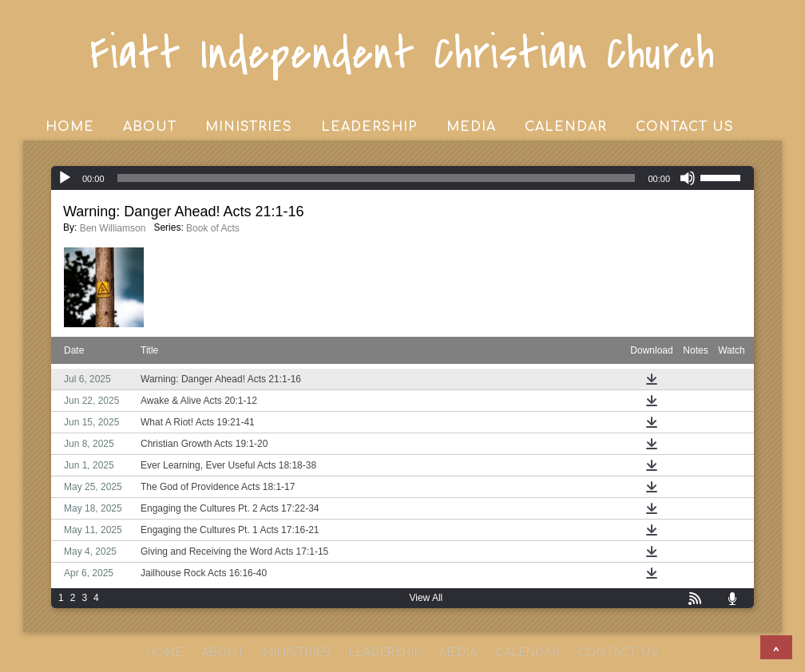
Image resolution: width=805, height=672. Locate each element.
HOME (70, 127)
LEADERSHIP (369, 127)
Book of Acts (213, 228)
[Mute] (688, 178)
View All (426, 598)
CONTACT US (685, 127)
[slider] (377, 178)
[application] (402, 178)
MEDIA (471, 127)
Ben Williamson (113, 228)
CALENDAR (566, 127)
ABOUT (150, 127)
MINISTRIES (249, 127)
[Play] (65, 178)
